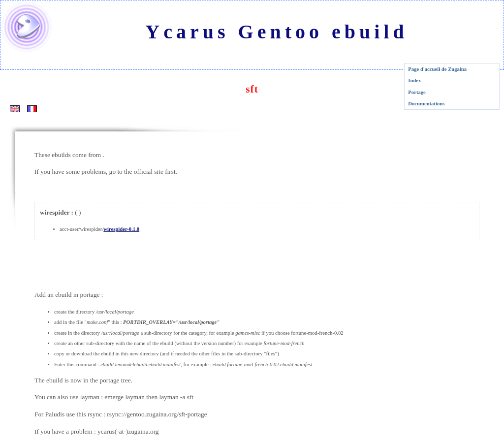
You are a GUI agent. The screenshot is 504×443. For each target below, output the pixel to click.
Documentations (426, 104)
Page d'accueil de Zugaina (437, 69)
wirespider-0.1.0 (121, 229)
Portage (417, 92)
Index (414, 80)
